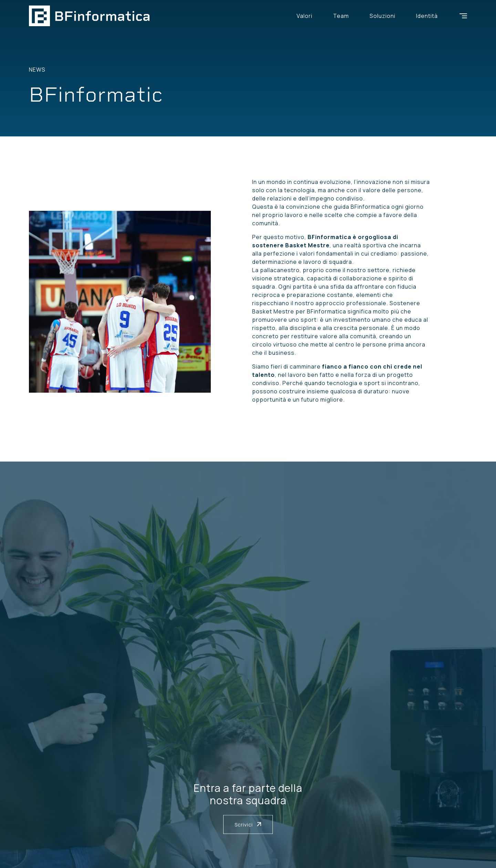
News (37, 70)
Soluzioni (383, 16)
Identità (427, 16)
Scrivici (248, 824)
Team (341, 16)
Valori (304, 16)
